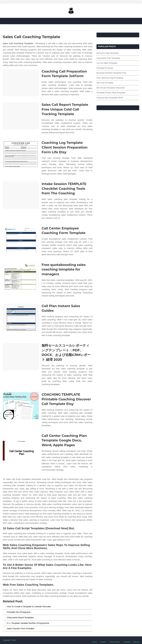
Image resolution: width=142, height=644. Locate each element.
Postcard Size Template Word (110, 98)
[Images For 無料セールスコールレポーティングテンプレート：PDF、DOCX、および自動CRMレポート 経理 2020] (21, 357)
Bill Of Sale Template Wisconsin (111, 88)
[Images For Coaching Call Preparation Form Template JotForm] (21, 83)
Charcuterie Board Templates (20, 617)
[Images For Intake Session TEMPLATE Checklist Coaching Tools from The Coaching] (21, 195)
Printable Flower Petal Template (111, 93)
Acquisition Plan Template (108, 58)
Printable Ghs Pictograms (19, 612)
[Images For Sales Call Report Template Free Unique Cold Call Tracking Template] (21, 116)
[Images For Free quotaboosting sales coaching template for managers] (21, 276)
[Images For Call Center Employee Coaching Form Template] (21, 240)
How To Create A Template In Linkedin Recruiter (29, 606)
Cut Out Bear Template (107, 63)
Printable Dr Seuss (105, 68)
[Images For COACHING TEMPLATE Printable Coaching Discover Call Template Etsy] (21, 406)
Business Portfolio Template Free (111, 73)
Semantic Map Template (108, 53)
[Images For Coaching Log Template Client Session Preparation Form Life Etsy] (21, 154)
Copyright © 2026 (9, 640)
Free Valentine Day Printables (110, 78)
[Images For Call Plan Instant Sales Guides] (21, 317)
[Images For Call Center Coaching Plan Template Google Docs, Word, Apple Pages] (21, 447)
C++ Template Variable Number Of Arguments (28, 623)
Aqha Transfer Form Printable (21, 628)
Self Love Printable (105, 83)
